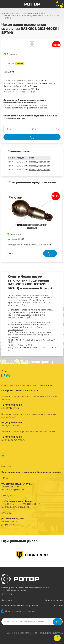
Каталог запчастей (54, 600)
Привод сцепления (40, 162)
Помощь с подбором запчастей (18, 611)
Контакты (58, 606)
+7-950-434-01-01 (30, 347)
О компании (7, 600)
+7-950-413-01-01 (25, 345)
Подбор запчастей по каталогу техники (20, 606)
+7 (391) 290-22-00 (32, 340)
